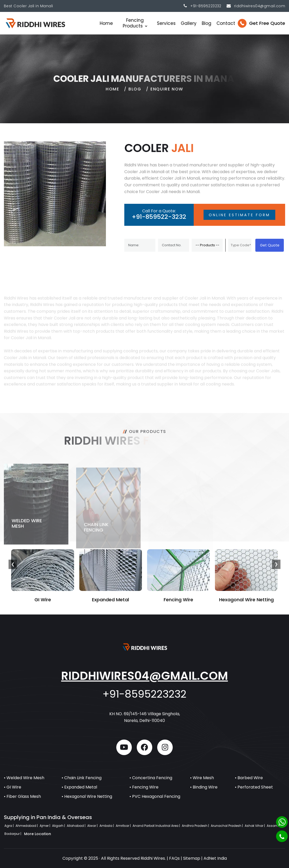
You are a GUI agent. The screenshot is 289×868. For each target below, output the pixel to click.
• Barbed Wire (249, 778)
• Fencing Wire (144, 787)
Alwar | (93, 826)
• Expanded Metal (79, 787)
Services (166, 23)
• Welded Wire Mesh (24, 778)
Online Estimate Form (239, 215)
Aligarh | (59, 826)
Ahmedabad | (27, 826)
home (112, 93)
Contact (226, 23)
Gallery (189, 23)
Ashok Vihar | (255, 826)
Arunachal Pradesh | (227, 826)
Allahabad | (77, 826)
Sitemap (192, 858)
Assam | (274, 826)
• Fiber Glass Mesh (22, 796)
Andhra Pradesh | (196, 826)
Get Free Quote (267, 23)
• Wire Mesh (202, 778)
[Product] (207, 245)
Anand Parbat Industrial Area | (157, 826)
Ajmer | (45, 826)
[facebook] (144, 747)
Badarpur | (13, 834)
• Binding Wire (204, 787)
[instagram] (165, 747)
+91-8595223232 (206, 6)
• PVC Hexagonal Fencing (155, 796)
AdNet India (215, 858)
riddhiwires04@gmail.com (144, 676)
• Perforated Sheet (254, 787)
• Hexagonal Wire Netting (87, 796)
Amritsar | (124, 826)
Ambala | (107, 826)
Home (106, 23)
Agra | (9, 826)
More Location (38, 834)
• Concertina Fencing (151, 778)
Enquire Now (167, 93)
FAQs (174, 858)
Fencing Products (133, 23)
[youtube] (124, 747)
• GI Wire (13, 787)
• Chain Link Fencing (82, 778)
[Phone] (282, 836)
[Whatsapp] (282, 822)
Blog (207, 23)
